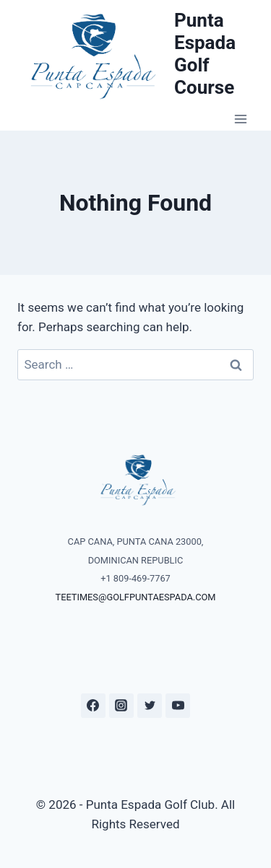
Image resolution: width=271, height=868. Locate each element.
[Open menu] (240, 119)
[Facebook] (93, 706)
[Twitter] (150, 706)
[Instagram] (121, 706)
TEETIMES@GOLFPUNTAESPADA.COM (136, 597)
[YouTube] (178, 706)
